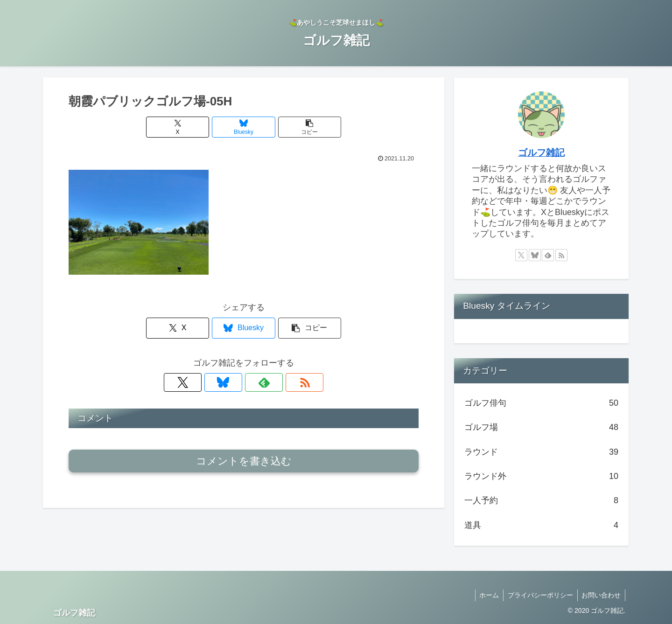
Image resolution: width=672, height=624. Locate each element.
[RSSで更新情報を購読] (276, 382)
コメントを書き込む (244, 461)
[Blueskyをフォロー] (233, 382)
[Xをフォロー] (211, 382)
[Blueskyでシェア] (244, 127)
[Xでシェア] (185, 127)
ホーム (486, 595)
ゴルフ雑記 (541, 153)
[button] (302, 127)
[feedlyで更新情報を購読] (254, 382)
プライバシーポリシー (539, 595)
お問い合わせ (601, 595)
